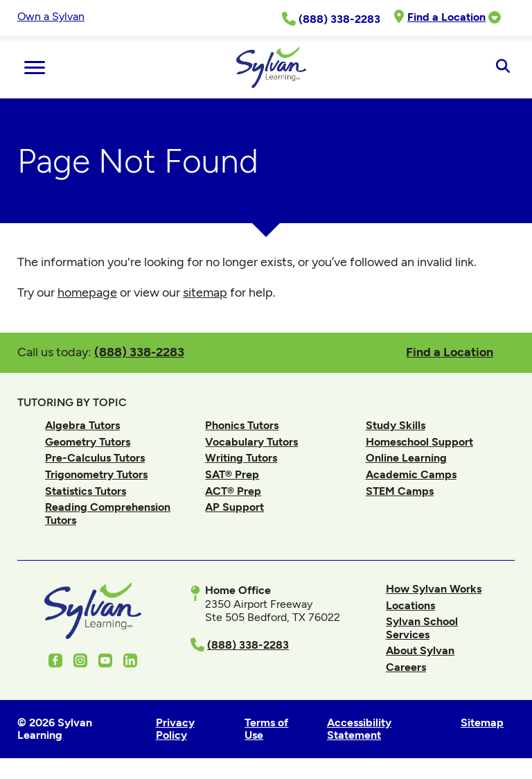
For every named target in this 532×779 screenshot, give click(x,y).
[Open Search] (503, 67)
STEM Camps (400, 491)
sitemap (205, 292)
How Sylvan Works (434, 589)
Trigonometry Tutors (96, 474)
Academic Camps (411, 474)
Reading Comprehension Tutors (108, 513)
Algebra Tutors (82, 425)
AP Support (234, 507)
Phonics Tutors (242, 425)
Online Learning (406, 458)
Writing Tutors (241, 458)
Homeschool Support (419, 442)
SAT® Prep (232, 474)
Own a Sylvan (51, 16)
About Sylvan (420, 650)
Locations (410, 605)
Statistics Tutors (86, 491)
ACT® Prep (233, 491)
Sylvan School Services (422, 628)
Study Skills (396, 425)
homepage (87, 292)
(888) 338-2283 (139, 352)
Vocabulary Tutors (251, 442)
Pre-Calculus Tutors (95, 458)
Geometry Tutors (88, 442)
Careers (406, 667)
